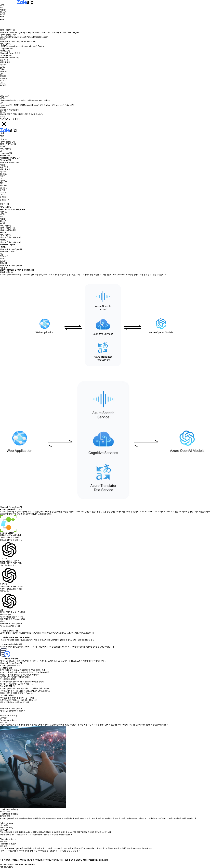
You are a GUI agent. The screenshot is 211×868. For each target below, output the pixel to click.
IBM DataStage (55, 32)
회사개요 (3, 65)
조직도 (2, 67)
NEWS (3, 81)
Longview (4, 37)
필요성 (2, 259)
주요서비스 (4, 256)
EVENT (3, 83)
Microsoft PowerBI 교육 (10, 53)
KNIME (3, 46)
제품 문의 (4, 268)
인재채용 (3, 76)
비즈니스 (3, 5)
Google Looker (41, 37)
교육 (2, 7)
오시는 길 (4, 78)
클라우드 (3, 39)
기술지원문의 (5, 62)
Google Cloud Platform (26, 42)
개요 (2, 254)
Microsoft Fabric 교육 (9, 58)
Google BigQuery (23, 32)
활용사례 (3, 263)
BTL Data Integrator (72, 32)
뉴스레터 (3, 85)
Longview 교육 (6, 49)
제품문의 (3, 10)
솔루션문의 (4, 60)
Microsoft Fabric (7, 32)
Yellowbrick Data (39, 32)
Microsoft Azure (7, 42)
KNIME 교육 (5, 51)
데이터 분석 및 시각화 (8, 35)
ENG (2, 20)
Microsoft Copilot (36, 46)
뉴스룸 (2, 14)
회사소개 (3, 12)
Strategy (13, 37)
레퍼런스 (3, 72)
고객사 (2, 69)
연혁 (2, 74)
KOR (2, 17)
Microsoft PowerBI (26, 37)
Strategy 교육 (6, 55)
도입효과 (3, 261)
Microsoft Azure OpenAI (17, 46)
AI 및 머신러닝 (6, 44)
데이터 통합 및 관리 (7, 30)
